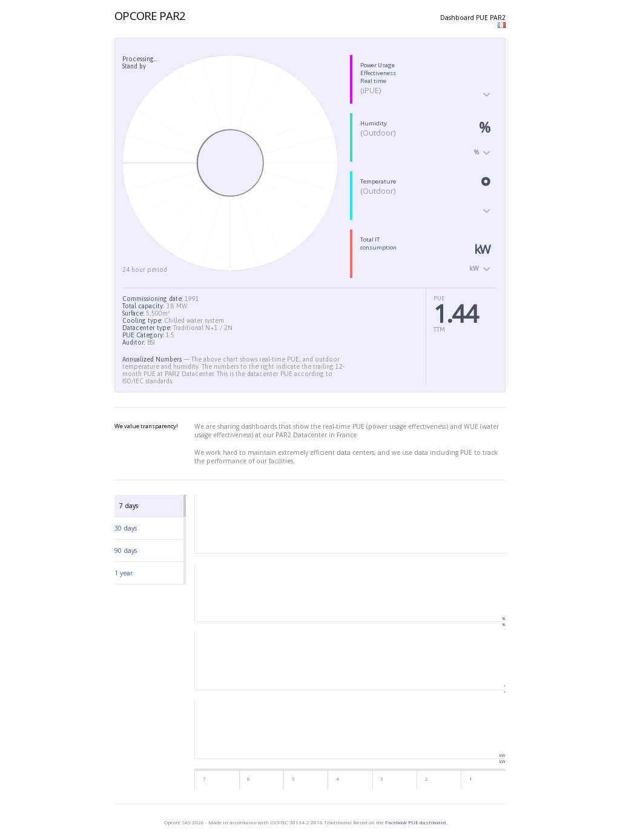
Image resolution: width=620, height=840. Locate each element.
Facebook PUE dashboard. (416, 822)
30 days (126, 528)
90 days (126, 551)
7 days (129, 506)
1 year (124, 573)
